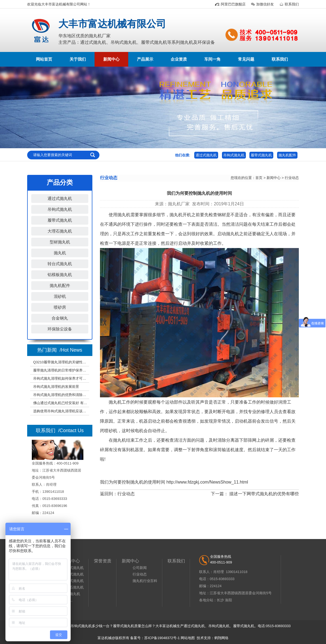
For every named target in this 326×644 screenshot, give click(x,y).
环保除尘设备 (60, 329)
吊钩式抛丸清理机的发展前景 (56, 387)
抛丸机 (60, 253)
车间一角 (212, 59)
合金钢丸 (60, 318)
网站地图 (188, 638)
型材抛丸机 (60, 242)
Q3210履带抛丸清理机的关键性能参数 (61, 363)
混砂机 (60, 296)
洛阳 (228, 600)
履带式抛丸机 (261, 155)
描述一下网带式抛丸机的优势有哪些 (264, 494)
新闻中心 (111, 59)
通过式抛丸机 (206, 155)
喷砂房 (60, 307)
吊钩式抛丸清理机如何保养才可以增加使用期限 (61, 379)
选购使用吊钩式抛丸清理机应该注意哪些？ (61, 412)
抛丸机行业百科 (145, 581)
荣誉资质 (103, 561)
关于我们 (78, 59)
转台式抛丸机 (60, 264)
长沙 (220, 600)
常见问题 (246, 59)
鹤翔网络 (221, 638)
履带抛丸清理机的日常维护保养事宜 (61, 371)
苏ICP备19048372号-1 (162, 638)
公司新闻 (140, 568)
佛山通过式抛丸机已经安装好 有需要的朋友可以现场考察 (61, 404)
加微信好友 (262, 4)
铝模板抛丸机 (60, 275)
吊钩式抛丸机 (234, 155)
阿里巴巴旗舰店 (230, 4)
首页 (259, 178)
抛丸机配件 (287, 155)
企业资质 (179, 59)
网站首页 (44, 59)
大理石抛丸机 (60, 231)
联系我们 (289, 4)
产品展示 (145, 59)
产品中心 (71, 561)
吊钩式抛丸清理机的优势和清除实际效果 (61, 396)
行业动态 (126, 494)
